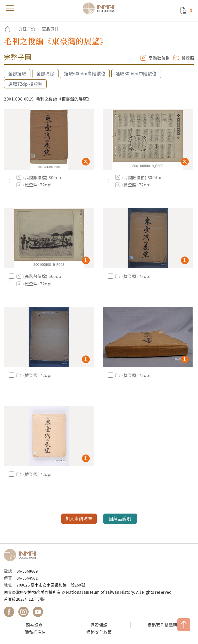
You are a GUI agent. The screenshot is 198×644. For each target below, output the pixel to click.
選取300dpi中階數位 (136, 73)
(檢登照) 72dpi (34, 185)
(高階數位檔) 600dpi (39, 177)
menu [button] (10, 8)
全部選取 (17, 73)
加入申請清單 (79, 518)
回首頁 (8, 29)
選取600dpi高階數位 (85, 73)
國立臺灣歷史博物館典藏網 (100, 8)
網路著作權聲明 (162, 625)
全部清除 (45, 73)
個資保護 (99, 625)
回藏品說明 (120, 518)
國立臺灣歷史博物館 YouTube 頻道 (38, 612)
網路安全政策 (99, 632)
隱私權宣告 (35, 632)
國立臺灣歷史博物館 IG (23, 612)
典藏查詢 (27, 29)
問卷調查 (34, 625)
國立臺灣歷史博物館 (22, 555)
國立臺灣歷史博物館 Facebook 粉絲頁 (9, 612)
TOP (184, 625)
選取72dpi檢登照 (25, 84)
